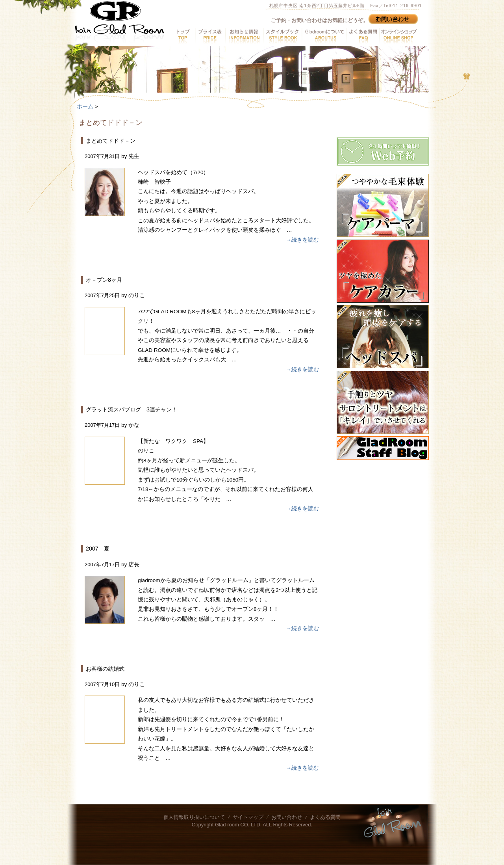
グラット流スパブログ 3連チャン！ (132, 409)
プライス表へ (210, 36)
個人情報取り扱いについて (194, 817)
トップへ (183, 36)
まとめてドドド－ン (111, 141)
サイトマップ (248, 817)
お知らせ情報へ (244, 36)
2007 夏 (98, 549)
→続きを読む (302, 240)
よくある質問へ (363, 36)
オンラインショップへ (398, 36)
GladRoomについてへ (324, 36)
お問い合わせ (287, 817)
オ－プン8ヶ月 (104, 280)
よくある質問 (325, 817)
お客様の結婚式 (105, 669)
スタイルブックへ (282, 36)
